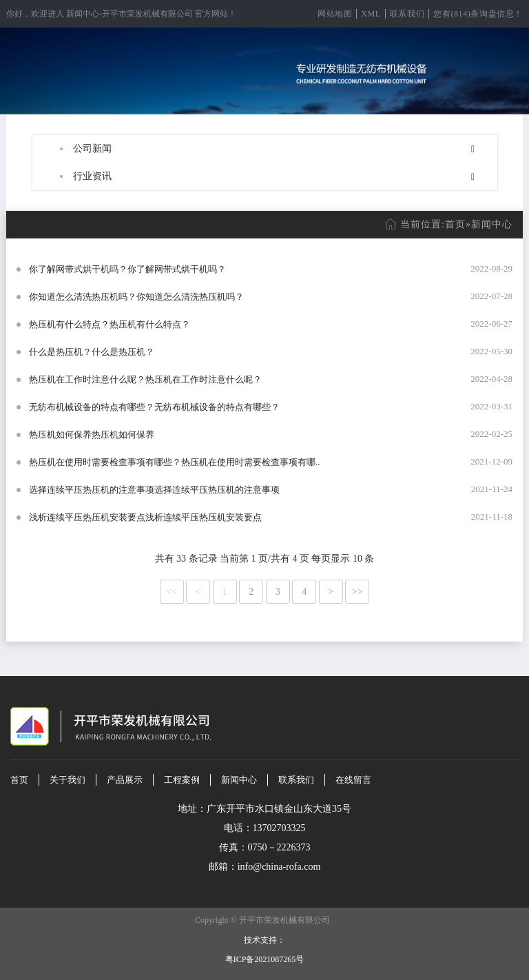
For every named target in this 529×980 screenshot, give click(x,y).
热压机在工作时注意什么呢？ (87, 379)
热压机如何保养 (60, 435)
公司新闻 (92, 149)
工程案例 (182, 780)
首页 (455, 224)
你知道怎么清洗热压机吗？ (83, 297)
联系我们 (407, 14)
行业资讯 (92, 176)
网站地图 (335, 14)
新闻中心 (492, 224)
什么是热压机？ (60, 352)
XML (371, 14)
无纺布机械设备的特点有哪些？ (92, 407)
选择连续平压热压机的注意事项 (92, 490)
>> (357, 592)
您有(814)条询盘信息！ (478, 14)
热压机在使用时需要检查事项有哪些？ (105, 462)
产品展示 (125, 780)
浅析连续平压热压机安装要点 (87, 517)
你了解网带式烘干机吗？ (78, 269)
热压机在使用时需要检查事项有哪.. (251, 462)
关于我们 (68, 780)
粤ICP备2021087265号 (265, 959)
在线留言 (353, 780)
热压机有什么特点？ (69, 324)
